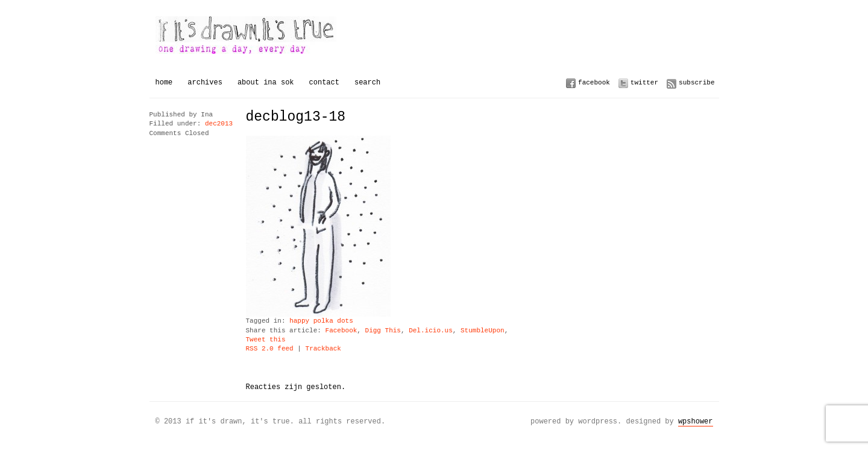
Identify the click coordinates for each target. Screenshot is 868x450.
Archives (205, 82)
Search (367, 82)
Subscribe (697, 82)
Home (164, 82)
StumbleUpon (483, 331)
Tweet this (266, 340)
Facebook (594, 82)
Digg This (383, 331)
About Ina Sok (266, 82)
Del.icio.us (431, 331)
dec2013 (219, 124)
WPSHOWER (696, 421)
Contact (324, 82)
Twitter (644, 82)
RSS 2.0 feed (270, 349)
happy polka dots (321, 321)
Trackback (323, 349)
